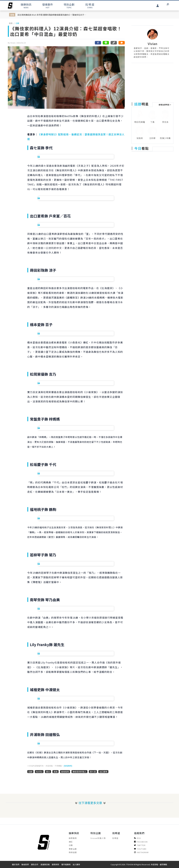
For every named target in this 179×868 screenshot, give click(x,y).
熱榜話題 (73, 852)
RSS (138, 838)
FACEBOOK (141, 842)
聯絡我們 (25, 864)
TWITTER (140, 845)
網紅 (71, 842)
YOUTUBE (140, 849)
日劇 (30, 772)
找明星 (115, 838)
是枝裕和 (65, 772)
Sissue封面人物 (98, 838)
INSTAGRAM (141, 852)
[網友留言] (122, 43)
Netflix (39, 772)
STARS (90, 6)
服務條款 (56, 864)
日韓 (17, 23)
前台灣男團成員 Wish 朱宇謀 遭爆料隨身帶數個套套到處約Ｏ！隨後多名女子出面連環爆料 (52, 15)
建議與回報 (45, 864)
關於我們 (16, 864)
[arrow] (10, 6)
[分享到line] (106, 43)
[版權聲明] (68, 766)
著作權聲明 (66, 864)
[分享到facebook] (98, 43)
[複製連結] (114, 43)
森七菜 (93, 772)
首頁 (11, 23)
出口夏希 (103, 772)
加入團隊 (76, 864)
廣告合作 (35, 864)
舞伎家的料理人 (79, 772)
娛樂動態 (73, 838)
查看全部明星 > (165, 105)
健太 (48, 772)
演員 (56, 772)
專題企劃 (73, 849)
